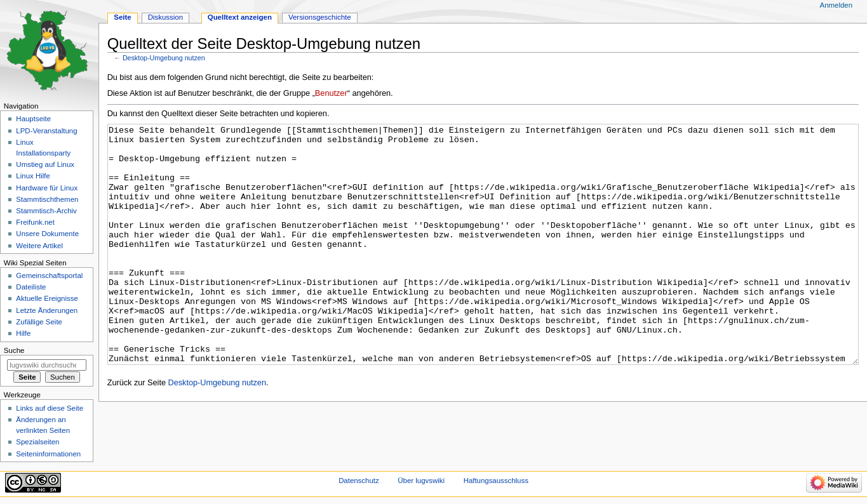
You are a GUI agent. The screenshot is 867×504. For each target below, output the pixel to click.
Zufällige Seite (39, 322)
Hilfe (23, 333)
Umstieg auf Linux (45, 164)
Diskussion (165, 17)
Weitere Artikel (39, 246)
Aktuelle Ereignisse (47, 298)
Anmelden (837, 5)
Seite (122, 17)
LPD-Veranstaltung (46, 131)
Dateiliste (31, 287)
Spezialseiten (37, 442)
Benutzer (331, 93)
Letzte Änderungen (47, 310)
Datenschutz (359, 481)
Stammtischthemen (47, 199)
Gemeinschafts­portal (49, 275)
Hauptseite (33, 119)
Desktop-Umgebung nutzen (164, 58)
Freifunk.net (35, 222)
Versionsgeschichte (320, 17)
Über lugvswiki (421, 481)
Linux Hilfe (33, 176)
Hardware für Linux (47, 188)
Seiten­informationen (48, 454)
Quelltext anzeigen (240, 17)
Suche (14, 350)
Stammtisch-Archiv (46, 211)
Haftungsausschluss (496, 481)
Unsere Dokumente (47, 234)
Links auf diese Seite (50, 408)
